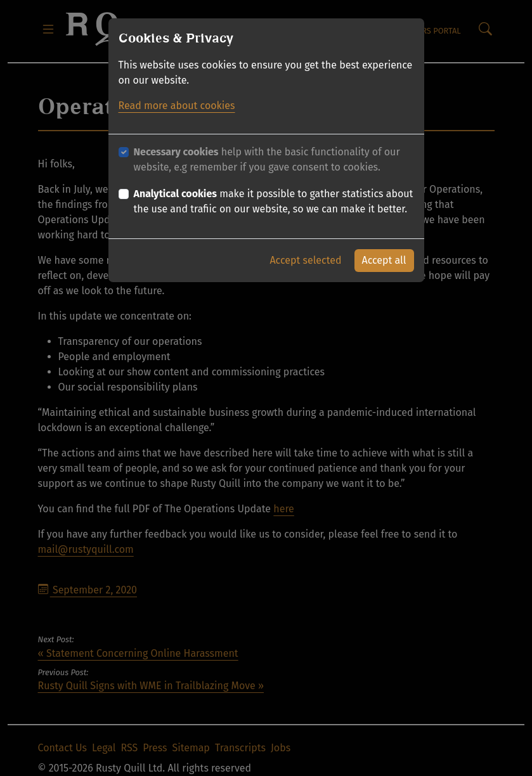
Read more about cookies (177, 106)
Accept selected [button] (305, 260)
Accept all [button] (384, 260)
